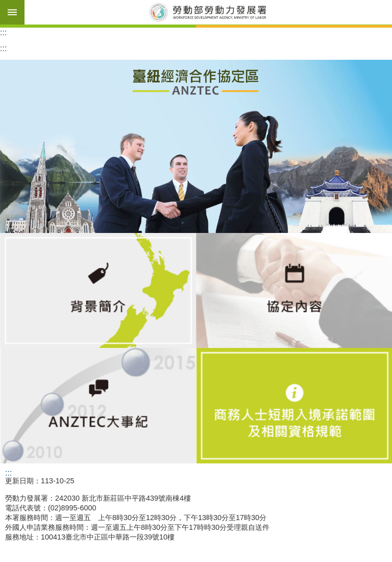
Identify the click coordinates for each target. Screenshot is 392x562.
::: (3, 32)
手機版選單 (12, 12)
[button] (196, 146)
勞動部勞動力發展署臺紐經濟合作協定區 (208, 12)
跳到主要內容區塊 (5, 5)
